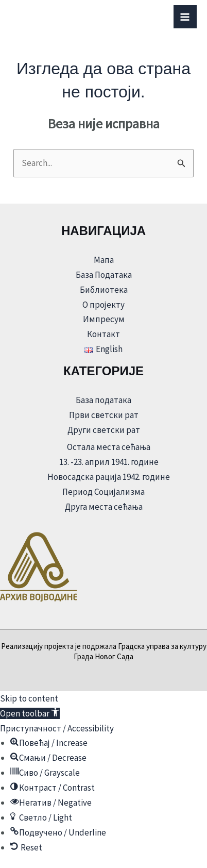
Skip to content (29, 698)
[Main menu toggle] (185, 17)
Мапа (104, 260)
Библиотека (104, 290)
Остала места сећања (109, 447)
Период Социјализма (104, 492)
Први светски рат (104, 415)
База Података (104, 275)
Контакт (104, 334)
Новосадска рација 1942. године (109, 477)
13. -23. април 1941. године (109, 462)
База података (104, 400)
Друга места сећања (104, 507)
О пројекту (104, 305)
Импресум (104, 319)
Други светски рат (104, 430)
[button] (30, 713)
